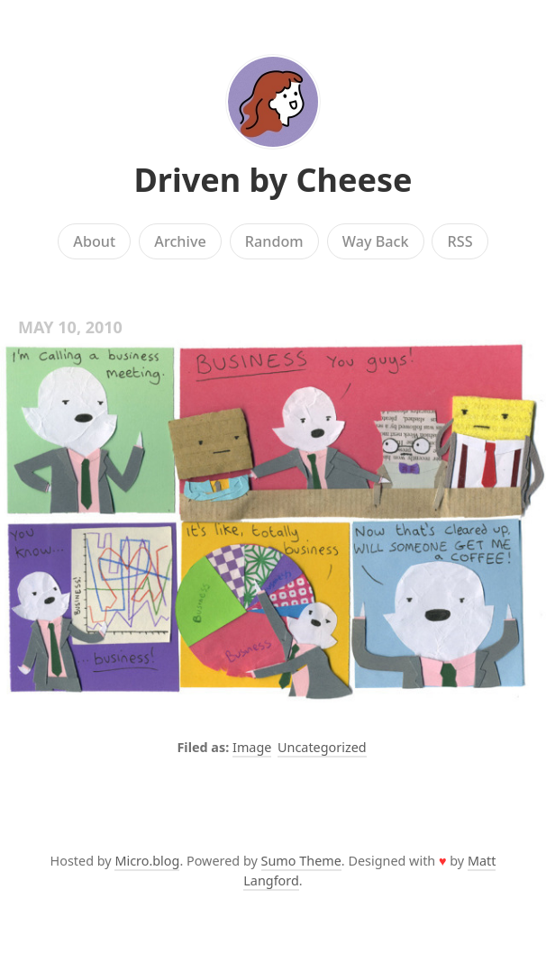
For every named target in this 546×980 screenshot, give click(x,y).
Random (274, 241)
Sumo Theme (301, 861)
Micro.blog (147, 861)
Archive (180, 241)
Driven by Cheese (273, 180)
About (94, 241)
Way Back (376, 241)
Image (252, 747)
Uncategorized (322, 747)
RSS (460, 241)
